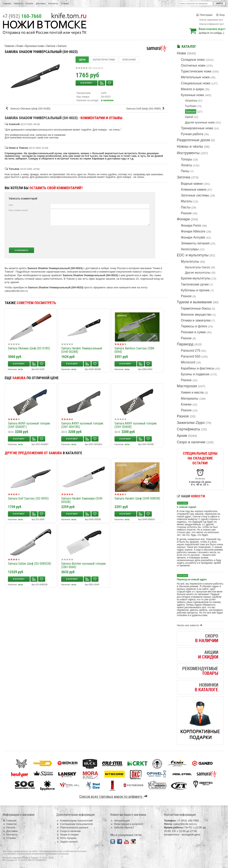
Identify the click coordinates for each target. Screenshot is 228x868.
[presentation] (120, 237)
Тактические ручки (195, 284)
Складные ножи (193, 60)
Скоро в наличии (191, 442)
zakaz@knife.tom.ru (16, 291)
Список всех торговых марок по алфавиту (114, 796)
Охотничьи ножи (193, 65)
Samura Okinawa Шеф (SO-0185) (28, 109)
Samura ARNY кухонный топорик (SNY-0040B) (136, 425)
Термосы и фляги (194, 326)
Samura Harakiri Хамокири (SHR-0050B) (82, 500)
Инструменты (188, 153)
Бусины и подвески (195, 374)
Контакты (53, 3)
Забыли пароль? (122, 827)
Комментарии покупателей (74, 821)
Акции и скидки (67, 835)
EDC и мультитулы (193, 255)
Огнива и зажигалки (196, 320)
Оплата (29, 3)
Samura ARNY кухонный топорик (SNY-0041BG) (82, 425)
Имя (11, 205)
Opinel (189, 117)
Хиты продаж (66, 838)
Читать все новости (190, 625)
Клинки (186, 404)
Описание (129, 60)
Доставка (41, 3)
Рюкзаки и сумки (193, 332)
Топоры (187, 159)
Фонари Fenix (191, 225)
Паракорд (185, 344)
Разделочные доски (194, 140)
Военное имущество (196, 315)
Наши (191, 496)
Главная (7, 3)
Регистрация (204, 15)
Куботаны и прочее (195, 290)
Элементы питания (195, 243)
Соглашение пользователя (74, 824)
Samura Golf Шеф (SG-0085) (146, 109)
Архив (182, 436)
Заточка (184, 177)
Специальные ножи (196, 83)
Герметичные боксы (196, 308)
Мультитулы (190, 262)
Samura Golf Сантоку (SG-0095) (28, 498)
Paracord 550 (191, 356)
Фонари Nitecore (193, 231)
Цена (82, 60)
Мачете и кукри (192, 89)
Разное (186, 213)
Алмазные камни (194, 189)
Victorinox (191, 101)
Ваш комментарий (18, 210)
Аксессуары (190, 249)
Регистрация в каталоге (127, 824)
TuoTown (191, 106)
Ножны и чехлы (190, 146)
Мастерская (187, 386)
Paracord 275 (191, 351)
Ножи (181, 53)
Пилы (185, 171)
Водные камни (192, 184)
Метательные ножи (195, 77)
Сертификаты (189, 429)
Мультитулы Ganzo (198, 267)
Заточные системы (195, 195)
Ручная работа (192, 134)
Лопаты (187, 165)
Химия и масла (192, 392)
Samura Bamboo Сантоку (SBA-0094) (135, 350)
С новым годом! (187, 507)
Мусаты (187, 201)
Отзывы (65, 3)
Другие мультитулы (198, 273)
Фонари (183, 219)
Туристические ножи (196, 71)
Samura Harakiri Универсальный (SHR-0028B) (82, 350)
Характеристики (104, 60)
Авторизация (120, 821)
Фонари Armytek (193, 237)
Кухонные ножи (193, 95)
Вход (220, 15)
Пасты (186, 207)
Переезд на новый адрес (192, 579)
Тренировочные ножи (197, 128)
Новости (18, 3)
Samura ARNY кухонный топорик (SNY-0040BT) (29, 425)
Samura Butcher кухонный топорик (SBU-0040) (83, 565)
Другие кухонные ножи (200, 122)
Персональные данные (72, 827)
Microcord (188, 362)
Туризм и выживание (195, 302)
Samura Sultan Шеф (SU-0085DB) (29, 564)
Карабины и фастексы (198, 368)
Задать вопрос (67, 842)
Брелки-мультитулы (196, 278)
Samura (191, 111)
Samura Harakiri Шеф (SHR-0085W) (137, 498)
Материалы (190, 398)
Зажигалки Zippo (191, 423)
